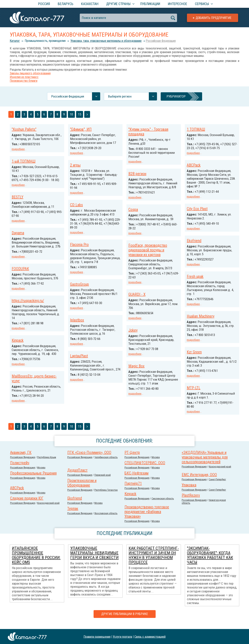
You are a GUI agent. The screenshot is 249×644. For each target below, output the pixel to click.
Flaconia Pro (138, 248)
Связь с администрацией (150, 637)
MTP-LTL (18, 393)
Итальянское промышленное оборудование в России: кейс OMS (36, 560)
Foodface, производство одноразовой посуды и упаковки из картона (89, 256)
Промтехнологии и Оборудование (82, 488)
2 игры (75, 169)
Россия (44, 4)
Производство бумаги (24, 81)
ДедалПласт (77, 475)
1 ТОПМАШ (196, 129)
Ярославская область (106, 519)
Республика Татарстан (106, 495)
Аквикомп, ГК (21, 458)
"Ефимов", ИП (81, 129)
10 (71, 114)
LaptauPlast (137, 358)
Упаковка (189, 490)
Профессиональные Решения (33, 478)
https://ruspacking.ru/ (28, 314)
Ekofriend (194, 243)
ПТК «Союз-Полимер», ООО (89, 458)
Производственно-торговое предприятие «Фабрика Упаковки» (147, 517)
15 (80, 114)
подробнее (18, 149)
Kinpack (18, 354)
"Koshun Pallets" (24, 129)
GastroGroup (138, 287)
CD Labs (76, 212)
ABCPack (194, 169)
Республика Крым (47, 462)
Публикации (150, 4)
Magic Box (78, 370)
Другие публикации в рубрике (125, 619)
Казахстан (90, 4)
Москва (156, 462)
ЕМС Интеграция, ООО (199, 480)
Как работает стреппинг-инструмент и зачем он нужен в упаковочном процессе (154, 560)
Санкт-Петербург (217, 485)
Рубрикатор (176, 96)
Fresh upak (195, 279)
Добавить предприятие (213, 18)
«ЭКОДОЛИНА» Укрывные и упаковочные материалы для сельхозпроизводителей (205, 462)
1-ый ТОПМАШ (24, 165)
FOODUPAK (20, 279)
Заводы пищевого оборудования (30, 73)
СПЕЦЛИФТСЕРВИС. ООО (145, 468)
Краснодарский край (220, 472)
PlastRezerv (191, 501)
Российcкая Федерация (161, 41)
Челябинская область (106, 462)
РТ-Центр (132, 458)
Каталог (15, 41)
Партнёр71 (133, 489)
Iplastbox (135, 323)
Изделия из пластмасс (24, 77)
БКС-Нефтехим (136, 478)
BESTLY (18, 204)
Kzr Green (194, 354)
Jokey (75, 335)
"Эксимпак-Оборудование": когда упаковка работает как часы (210, 560)
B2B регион (137, 173)
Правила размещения (97, 637)
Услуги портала (122, 637)
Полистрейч (20, 468)
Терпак (73, 514)
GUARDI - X (79, 299)
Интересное (178, 4)
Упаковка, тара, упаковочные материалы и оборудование (106, 41)
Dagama (18, 239)
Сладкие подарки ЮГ (27, 503)
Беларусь (66, 4)
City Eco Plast (197, 212)
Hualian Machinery (201, 318)
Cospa (133, 212)
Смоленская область (163, 504)
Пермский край (103, 480)
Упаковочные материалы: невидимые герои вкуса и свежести (94, 558)
